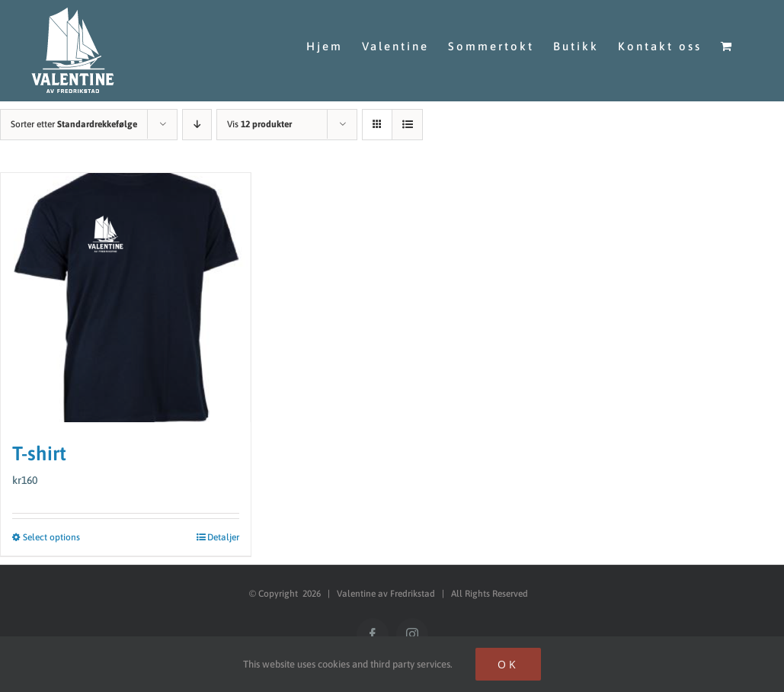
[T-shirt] (126, 290)
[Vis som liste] (407, 116)
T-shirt (39, 445)
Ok (508, 664)
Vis (259, 116)
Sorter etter (74, 116)
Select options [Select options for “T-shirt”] (51, 530)
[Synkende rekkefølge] (197, 116)
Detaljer (223, 530)
